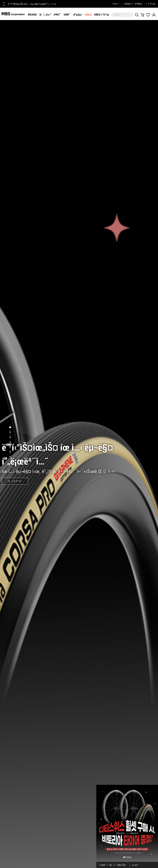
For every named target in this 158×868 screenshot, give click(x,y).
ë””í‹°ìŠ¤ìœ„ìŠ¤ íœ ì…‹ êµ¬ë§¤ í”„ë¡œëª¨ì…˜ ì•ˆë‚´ (32, 4)
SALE (88, 15)
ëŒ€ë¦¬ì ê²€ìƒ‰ (133, 4)
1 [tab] (10, 427)
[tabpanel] (79, 444)
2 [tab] (10, 432)
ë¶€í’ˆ (57, 15)
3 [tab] (10, 437)
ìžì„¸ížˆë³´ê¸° (15, 481)
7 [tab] (10, 457)
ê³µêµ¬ (78, 15)
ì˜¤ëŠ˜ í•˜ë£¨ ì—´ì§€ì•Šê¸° (113, 865)
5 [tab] (10, 447)
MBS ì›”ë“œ (102, 15)
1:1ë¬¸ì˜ (116, 4)
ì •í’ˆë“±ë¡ (151, 4)
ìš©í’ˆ (67, 15)
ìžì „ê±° (45, 15)
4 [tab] (10, 442)
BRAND (32, 15)
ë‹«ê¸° (135, 865)
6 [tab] (10, 452)
